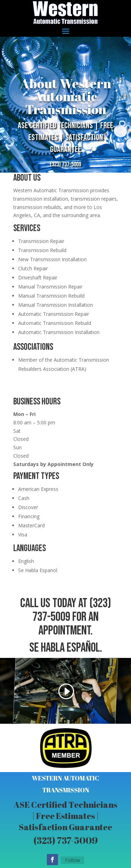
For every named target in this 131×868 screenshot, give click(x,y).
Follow (72, 860)
